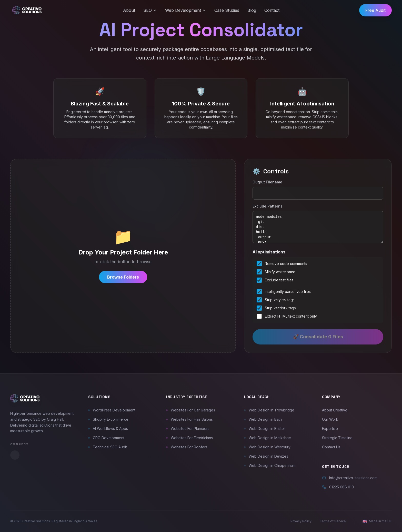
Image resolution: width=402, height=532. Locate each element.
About (129, 10)
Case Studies (227, 10)
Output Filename (267, 182)
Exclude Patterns (268, 206)
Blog (252, 10)
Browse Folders (123, 277)
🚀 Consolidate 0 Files (318, 337)
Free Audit (375, 10)
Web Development (186, 10)
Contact (272, 10)
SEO (150, 10)
